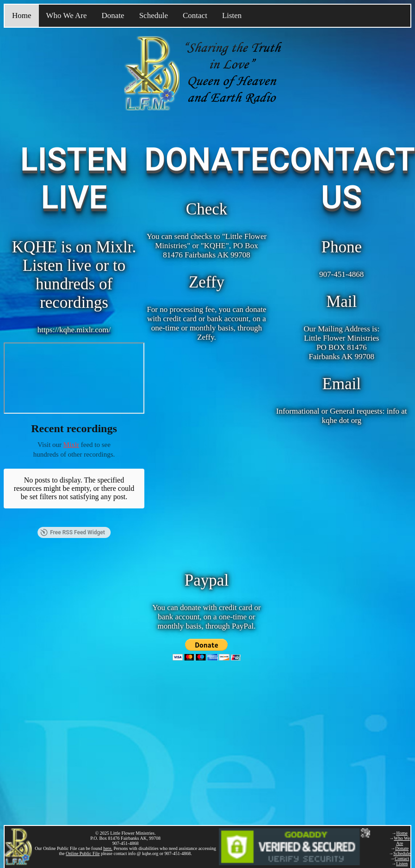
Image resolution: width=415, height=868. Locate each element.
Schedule (154, 15)
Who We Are (67, 15)
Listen (232, 15)
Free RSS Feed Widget (73, 511)
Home (22, 15)
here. (108, 848)
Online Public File (83, 853)
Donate (113, 15)
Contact (195, 15)
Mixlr (71, 445)
